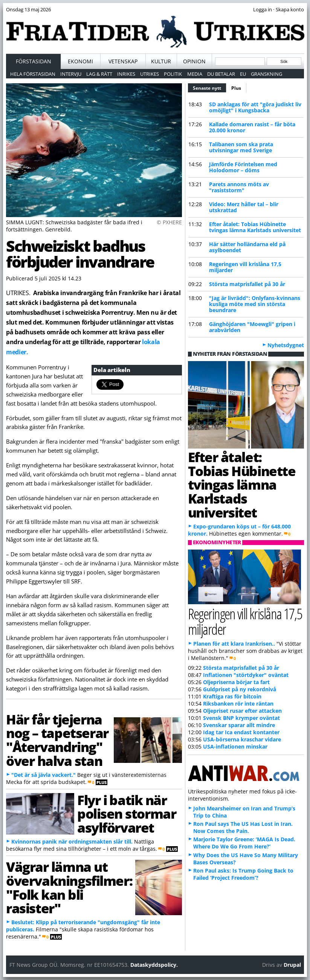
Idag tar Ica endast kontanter (241, 732)
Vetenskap (123, 61)
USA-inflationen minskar (235, 746)
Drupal (292, 965)
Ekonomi (80, 61)
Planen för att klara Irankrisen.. (234, 644)
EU (243, 74)
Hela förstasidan (33, 74)
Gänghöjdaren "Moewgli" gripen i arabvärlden (252, 327)
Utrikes (150, 74)
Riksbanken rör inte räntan (238, 704)
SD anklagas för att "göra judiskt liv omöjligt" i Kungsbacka (255, 107)
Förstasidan (34, 61)
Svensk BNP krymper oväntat (241, 718)
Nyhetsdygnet (286, 345)
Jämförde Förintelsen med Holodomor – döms (243, 167)
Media (195, 74)
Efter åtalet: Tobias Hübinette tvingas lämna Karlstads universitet (255, 227)
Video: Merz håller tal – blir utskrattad (244, 207)
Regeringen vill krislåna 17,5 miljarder (245, 267)
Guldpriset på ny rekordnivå (240, 689)
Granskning (266, 74)
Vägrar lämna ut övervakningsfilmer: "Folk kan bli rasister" (69, 887)
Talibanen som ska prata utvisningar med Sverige (241, 147)
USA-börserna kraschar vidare (242, 739)
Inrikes (126, 74)
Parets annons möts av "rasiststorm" (239, 187)
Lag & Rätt (99, 74)
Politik (173, 74)
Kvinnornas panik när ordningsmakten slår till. (72, 841)
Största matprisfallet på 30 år (247, 284)
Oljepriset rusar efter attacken (242, 711)
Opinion (194, 61)
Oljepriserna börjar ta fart (236, 682)
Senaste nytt (210, 87)
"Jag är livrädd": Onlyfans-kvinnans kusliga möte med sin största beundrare (255, 304)
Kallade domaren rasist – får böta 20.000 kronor (252, 127)
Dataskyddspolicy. (154, 965)
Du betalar (221, 74)
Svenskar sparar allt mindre (239, 725)
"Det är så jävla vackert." (44, 775)
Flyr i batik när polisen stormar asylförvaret (127, 814)
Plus (236, 88)
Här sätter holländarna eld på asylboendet (247, 247)
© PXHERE (169, 222)
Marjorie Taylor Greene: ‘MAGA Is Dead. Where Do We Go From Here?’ (244, 843)
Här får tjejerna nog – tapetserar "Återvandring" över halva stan (57, 740)
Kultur (161, 61)
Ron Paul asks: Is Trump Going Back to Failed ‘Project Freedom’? (243, 874)
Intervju (71, 74)
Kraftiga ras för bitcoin (232, 696)
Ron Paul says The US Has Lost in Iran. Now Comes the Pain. (243, 827)
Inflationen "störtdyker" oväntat (246, 675)
